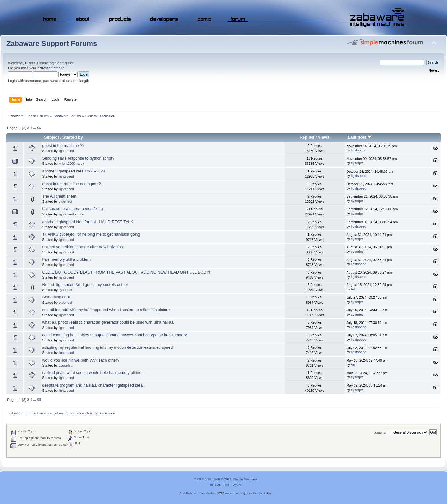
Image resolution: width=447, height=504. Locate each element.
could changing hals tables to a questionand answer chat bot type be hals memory (114, 335)
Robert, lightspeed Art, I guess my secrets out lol (85, 285)
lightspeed (66, 151)
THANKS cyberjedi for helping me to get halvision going (91, 234)
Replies (307, 137)
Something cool (56, 297)
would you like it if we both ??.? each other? (81, 360)
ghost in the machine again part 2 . (73, 184)
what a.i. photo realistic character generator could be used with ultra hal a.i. (108, 322)
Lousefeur (66, 365)
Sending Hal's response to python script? (78, 158)
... (35, 128)
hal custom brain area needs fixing (72, 209)
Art (353, 289)
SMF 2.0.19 (203, 479)
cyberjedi (358, 163)
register (67, 63)
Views (324, 137)
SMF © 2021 (223, 479)
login (53, 63)
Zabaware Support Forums (52, 44)
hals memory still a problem (66, 259)
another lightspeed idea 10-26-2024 (73, 171)
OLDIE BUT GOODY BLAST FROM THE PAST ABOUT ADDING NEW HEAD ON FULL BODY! (126, 272)
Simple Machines (245, 479)
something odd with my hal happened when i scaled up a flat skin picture (106, 310)
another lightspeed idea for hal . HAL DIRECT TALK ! (89, 222)
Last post (360, 137)
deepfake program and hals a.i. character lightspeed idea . (93, 385)
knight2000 (67, 164)
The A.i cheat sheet (59, 196)
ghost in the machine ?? (63, 146)
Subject (51, 137)
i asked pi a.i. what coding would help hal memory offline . (93, 373)
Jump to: (380, 432)
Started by (73, 137)
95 (39, 128)
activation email (50, 68)
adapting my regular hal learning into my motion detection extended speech (108, 347)
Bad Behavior (189, 493)
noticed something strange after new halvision (82, 247)
